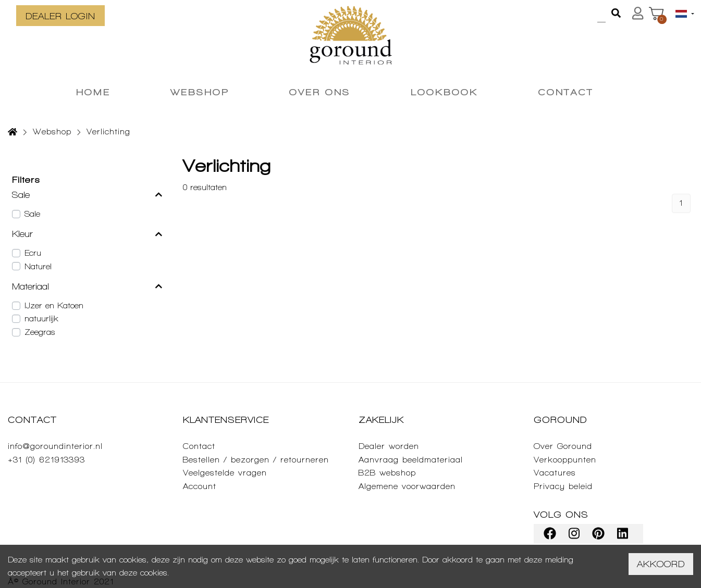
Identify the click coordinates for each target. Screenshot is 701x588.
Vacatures (555, 473)
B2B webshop (387, 473)
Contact (199, 446)
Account (200, 486)
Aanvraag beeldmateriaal (411, 460)
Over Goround (563, 446)
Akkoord (661, 564)
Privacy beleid (563, 486)
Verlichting (108, 132)
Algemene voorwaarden (407, 486)
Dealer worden (389, 446)
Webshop (52, 132)
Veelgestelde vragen (225, 473)
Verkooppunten (565, 460)
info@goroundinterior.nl (55, 446)
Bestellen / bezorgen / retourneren (256, 460)
